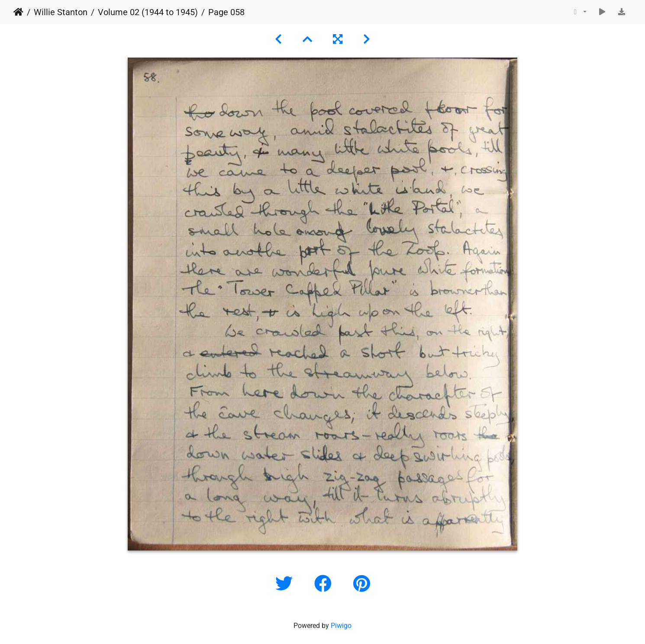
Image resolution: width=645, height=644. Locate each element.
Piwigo (341, 626)
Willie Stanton (61, 12)
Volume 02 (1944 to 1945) (148, 12)
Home (18, 12)
